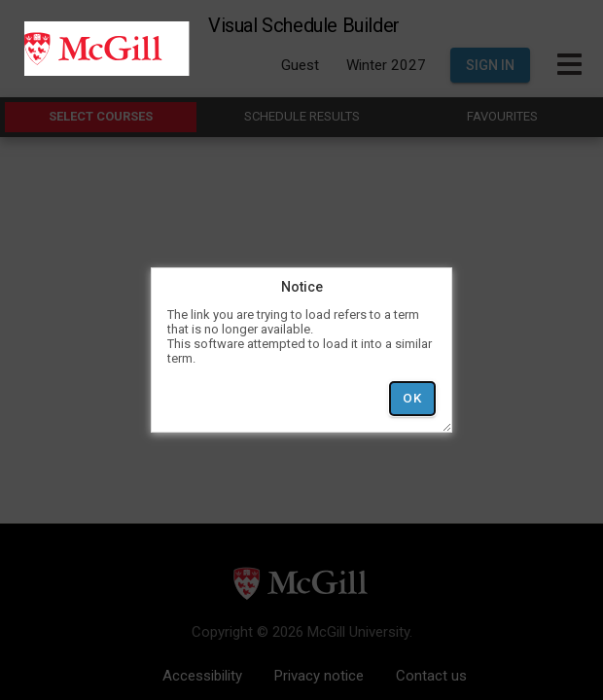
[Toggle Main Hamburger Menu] (569, 65)
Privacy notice (319, 676)
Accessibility (202, 676)
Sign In (490, 65)
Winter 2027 (386, 65)
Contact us (431, 676)
